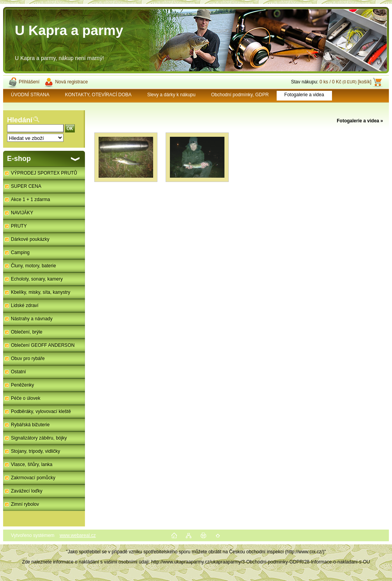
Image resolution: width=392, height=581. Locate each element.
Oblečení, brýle (27, 332)
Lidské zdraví (25, 306)
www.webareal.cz (78, 535)
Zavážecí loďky (27, 491)
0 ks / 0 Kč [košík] (345, 82)
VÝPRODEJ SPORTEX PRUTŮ (44, 173)
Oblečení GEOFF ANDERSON (43, 345)
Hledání (20, 120)
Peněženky (22, 385)
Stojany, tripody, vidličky (35, 451)
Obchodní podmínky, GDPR (240, 95)
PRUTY (19, 226)
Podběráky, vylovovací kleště (41, 411)
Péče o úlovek (26, 398)
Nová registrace (71, 82)
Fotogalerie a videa (304, 95)
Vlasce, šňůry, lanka (32, 464)
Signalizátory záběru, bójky (39, 438)
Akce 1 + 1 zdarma (30, 200)
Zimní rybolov (25, 504)
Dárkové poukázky (30, 239)
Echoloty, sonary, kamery (37, 279)
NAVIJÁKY (22, 213)
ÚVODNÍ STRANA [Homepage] (30, 95)
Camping (20, 253)
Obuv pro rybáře (28, 358)
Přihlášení (29, 82)
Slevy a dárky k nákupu (171, 95)
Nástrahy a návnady (32, 319)
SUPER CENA (26, 186)
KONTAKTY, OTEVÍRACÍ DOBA (98, 95)
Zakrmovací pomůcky (33, 478)
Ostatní (19, 372)
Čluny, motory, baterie (34, 266)
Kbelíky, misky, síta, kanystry (41, 292)
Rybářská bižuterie (30, 425)
